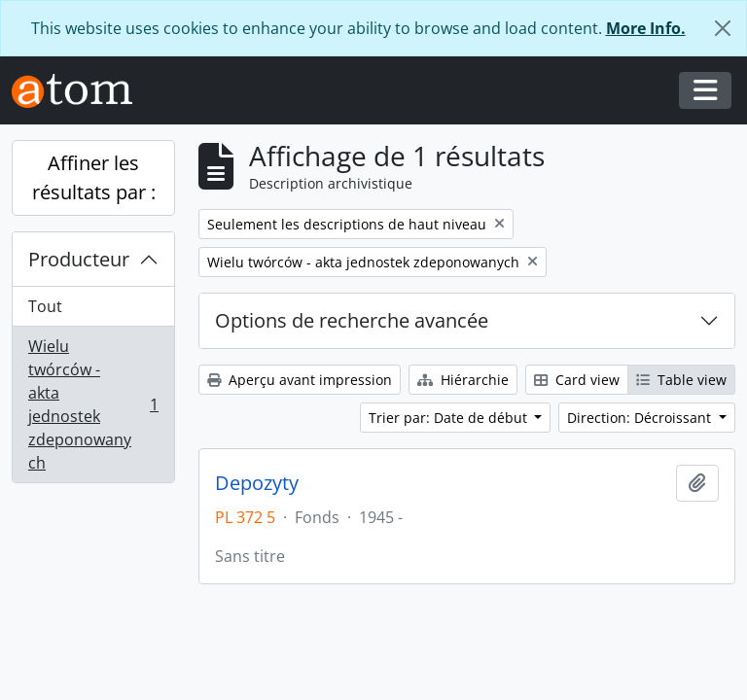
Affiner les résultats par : (94, 177)
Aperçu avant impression (300, 380)
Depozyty (257, 483)
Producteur (79, 259)
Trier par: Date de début (450, 418)
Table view (681, 380)
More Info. (646, 28)
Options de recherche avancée (352, 320)
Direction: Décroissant (641, 418)
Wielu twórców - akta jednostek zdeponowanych (93, 404)
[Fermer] (723, 28)
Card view (577, 380)
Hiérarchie (463, 380)
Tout (45, 306)
